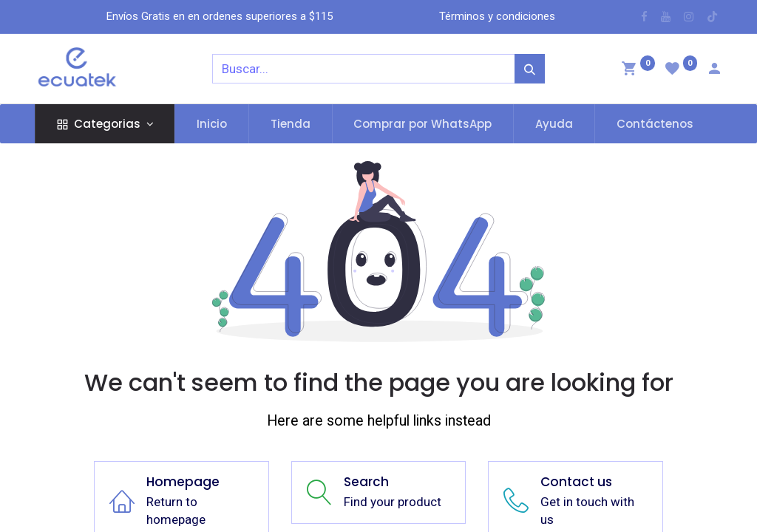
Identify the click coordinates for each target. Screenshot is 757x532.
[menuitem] (212, 124)
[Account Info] (714, 70)
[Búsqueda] (530, 69)
